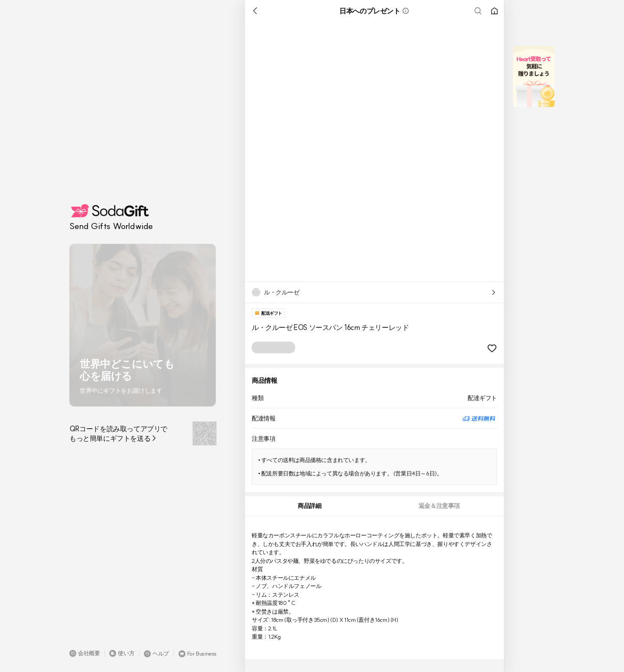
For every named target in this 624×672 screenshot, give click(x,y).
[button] (84, 653)
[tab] (310, 506)
